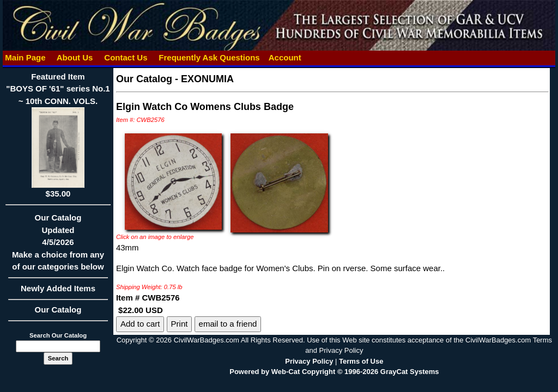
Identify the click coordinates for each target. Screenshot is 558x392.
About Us (75, 57)
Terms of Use (361, 361)
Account (285, 57)
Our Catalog (58, 310)
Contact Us (126, 57)
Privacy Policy (309, 361)
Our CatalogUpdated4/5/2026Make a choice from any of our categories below (58, 246)
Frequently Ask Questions (209, 57)
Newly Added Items (58, 292)
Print (180, 324)
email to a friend (228, 324)
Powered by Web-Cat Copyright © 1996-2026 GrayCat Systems (334, 372)
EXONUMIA (207, 79)
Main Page (25, 57)
